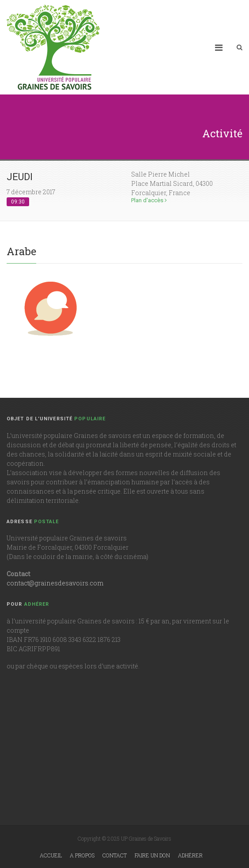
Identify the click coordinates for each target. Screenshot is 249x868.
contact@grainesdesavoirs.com (55, 583)
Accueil (51, 855)
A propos (82, 855)
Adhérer (190, 855)
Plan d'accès (149, 200)
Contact (115, 855)
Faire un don (152, 855)
